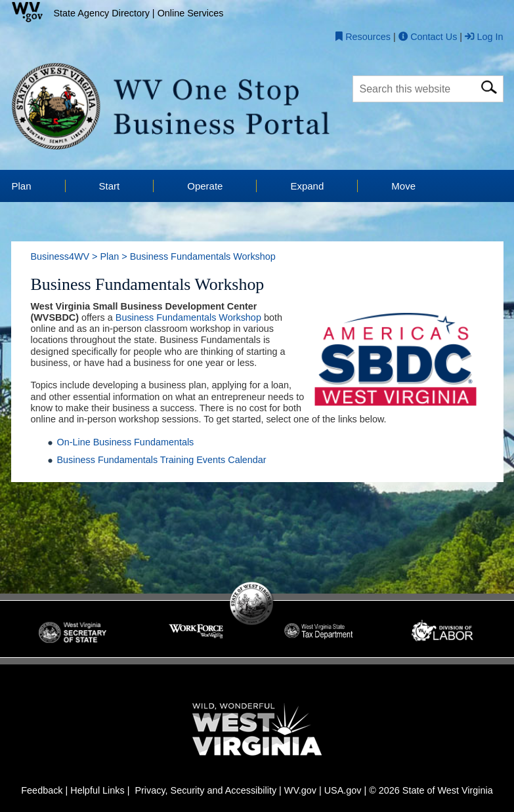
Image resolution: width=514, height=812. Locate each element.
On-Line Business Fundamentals (126, 442)
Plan (109, 256)
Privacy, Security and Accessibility (205, 790)
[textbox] (428, 89)
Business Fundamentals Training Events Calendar (162, 460)
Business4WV (60, 256)
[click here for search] (489, 85)
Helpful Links (97, 790)
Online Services (191, 13)
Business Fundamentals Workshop (188, 317)
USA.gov (343, 790)
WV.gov (300, 790)
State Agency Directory (102, 13)
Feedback (42, 790)
